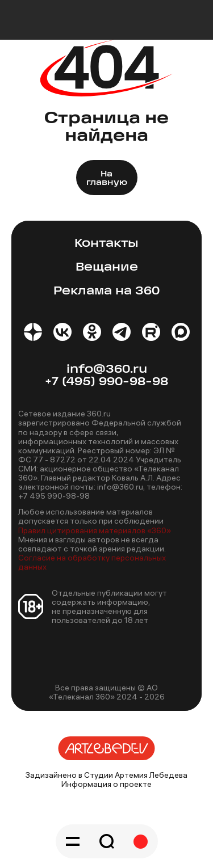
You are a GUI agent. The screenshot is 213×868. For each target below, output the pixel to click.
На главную (107, 179)
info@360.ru (107, 370)
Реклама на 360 (106, 291)
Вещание (107, 267)
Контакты (106, 244)
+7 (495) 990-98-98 (106, 382)
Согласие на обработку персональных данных (92, 562)
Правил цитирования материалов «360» (95, 530)
